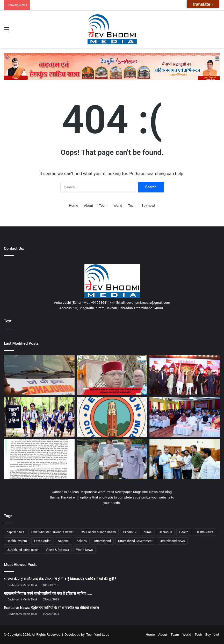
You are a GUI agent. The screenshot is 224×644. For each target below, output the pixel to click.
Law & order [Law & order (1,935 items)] (42, 541)
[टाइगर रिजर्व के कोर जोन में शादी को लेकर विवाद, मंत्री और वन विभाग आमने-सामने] (112, 375)
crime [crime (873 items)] (148, 532)
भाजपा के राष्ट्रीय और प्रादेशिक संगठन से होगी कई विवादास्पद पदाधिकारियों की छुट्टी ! (60, 579)
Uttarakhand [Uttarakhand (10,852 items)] (102, 541)
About (89, 206)
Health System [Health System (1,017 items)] (17, 541)
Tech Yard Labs (98, 635)
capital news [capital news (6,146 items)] (15, 532)
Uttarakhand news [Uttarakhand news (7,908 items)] (172, 541)
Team (103, 206)
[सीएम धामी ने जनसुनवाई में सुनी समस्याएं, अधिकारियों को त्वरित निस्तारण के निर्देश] (185, 459)
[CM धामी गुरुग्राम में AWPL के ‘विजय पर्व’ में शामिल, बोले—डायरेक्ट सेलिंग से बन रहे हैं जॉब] (185, 375)
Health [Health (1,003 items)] (184, 532)
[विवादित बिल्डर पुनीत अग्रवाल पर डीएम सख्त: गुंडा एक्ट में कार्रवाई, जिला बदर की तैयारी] (39, 459)
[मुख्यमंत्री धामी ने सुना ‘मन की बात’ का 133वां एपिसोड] (185, 417)
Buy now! (148, 206)
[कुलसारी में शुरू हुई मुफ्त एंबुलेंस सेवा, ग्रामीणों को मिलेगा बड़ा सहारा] (39, 375)
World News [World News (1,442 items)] (84, 550)
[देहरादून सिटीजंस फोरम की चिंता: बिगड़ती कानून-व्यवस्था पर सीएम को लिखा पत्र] (112, 417)
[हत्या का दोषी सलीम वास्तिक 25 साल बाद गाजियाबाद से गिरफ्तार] (112, 459)
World (118, 206)
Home (73, 206)
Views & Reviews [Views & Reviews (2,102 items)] (57, 550)
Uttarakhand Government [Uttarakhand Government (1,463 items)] (135, 541)
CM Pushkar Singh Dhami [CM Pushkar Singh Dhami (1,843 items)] (98, 532)
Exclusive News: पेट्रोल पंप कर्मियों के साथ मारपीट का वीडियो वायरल (51, 608)
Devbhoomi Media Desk (22, 585)
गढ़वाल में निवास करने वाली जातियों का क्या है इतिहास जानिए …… (48, 593)
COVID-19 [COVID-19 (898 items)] (130, 532)
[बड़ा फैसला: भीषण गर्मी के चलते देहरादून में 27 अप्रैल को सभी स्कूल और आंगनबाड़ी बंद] (39, 417)
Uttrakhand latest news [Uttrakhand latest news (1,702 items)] (23, 550)
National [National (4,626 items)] (64, 541)
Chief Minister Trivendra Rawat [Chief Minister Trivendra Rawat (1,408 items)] (52, 532)
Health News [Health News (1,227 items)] (204, 532)
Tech (132, 206)
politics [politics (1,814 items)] (82, 541)
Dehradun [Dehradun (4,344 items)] (165, 532)
